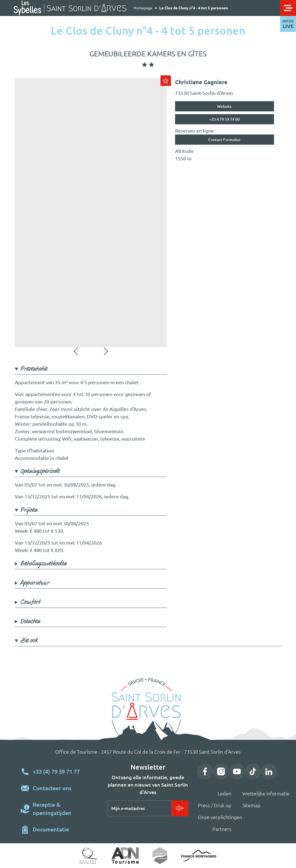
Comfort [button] (30, 602)
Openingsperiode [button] (40, 471)
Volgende (105, 351)
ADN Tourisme (125, 856)
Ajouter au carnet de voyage (166, 81)
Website (224, 106)
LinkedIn (269, 771)
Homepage (143, 8)
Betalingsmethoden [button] (43, 564)
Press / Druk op (215, 805)
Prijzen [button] (29, 510)
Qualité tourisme (89, 856)
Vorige (76, 351)
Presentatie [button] (34, 369)
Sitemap (251, 805)
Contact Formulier (225, 140)
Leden (225, 793)
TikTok (253, 771)
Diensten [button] (30, 621)
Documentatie (51, 829)
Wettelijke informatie (266, 793)
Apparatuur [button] (35, 583)
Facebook (205, 771)
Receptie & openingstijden (52, 809)
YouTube (237, 771)
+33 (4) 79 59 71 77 (56, 772)
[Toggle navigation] (288, 8)
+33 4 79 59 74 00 (224, 119)
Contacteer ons (52, 788)
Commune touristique (160, 856)
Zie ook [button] (29, 641)
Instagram (221, 771)
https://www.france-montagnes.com (199, 856)
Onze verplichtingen (220, 817)
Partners (222, 829)
